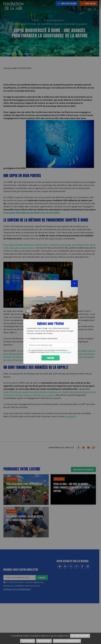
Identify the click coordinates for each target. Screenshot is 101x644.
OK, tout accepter (80, 636)
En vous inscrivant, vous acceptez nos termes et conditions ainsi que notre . (50, 351)
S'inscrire (50, 358)
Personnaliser (44, 641)
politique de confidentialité (60, 352)
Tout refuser (28, 641)
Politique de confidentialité (67, 641)
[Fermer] (74, 284)
